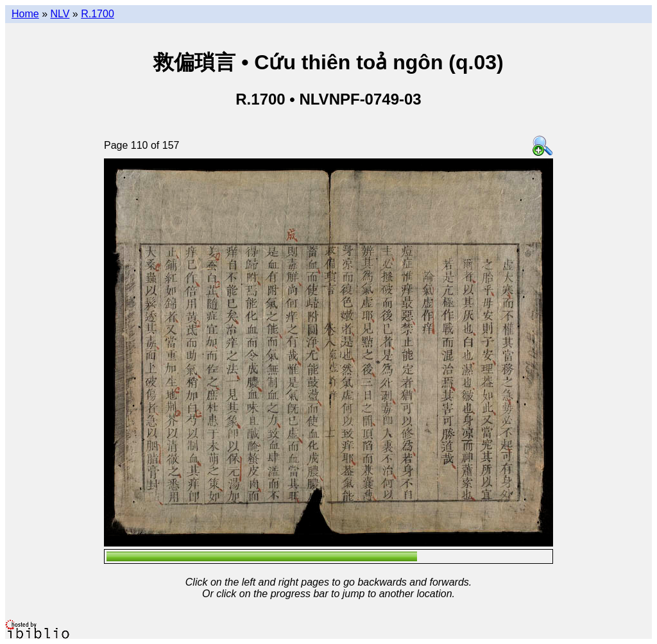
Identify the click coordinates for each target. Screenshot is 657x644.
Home (25, 14)
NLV (60, 14)
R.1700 (98, 14)
